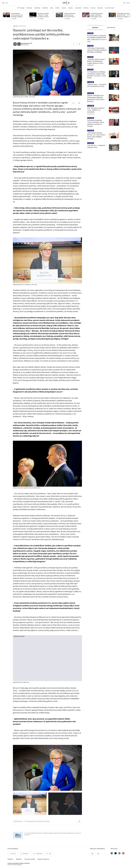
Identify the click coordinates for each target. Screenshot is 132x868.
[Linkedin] (119, 853)
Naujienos (10, 859)
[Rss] (49, 854)
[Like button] (48, 39)
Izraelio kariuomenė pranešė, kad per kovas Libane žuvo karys (70, 15)
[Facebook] (112, 853)
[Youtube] (123, 853)
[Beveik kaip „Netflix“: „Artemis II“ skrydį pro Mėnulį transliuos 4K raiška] (33, 15)
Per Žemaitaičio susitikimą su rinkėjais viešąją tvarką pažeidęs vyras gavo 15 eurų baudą (96, 75)
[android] (92, 854)
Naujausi (95, 28)
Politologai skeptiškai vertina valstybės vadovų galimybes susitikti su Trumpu (96, 123)
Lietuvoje (15, 26)
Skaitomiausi (111, 28)
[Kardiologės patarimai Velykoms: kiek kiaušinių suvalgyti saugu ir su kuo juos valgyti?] (112, 15)
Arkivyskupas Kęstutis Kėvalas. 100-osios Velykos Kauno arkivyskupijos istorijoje (96, 136)
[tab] (95, 28)
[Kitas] (129, 16)
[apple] (98, 854)
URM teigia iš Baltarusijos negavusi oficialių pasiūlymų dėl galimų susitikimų (97, 50)
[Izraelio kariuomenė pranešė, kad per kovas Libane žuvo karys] (59, 15)
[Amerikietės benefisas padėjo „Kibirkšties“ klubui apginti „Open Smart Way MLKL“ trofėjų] (86, 15)
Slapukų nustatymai (43, 859)
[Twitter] (116, 853)
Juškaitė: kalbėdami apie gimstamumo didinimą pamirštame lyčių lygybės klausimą (96, 98)
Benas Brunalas (24, 43)
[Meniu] (5, 3)
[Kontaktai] (24, 854)
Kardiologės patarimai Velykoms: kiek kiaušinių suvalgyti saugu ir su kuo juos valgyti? (123, 15)
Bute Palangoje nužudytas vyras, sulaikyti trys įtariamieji (96, 110)
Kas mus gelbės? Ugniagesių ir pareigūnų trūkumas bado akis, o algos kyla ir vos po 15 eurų (97, 38)
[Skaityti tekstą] (79, 103)
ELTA (30, 43)
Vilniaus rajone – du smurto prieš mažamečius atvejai (97, 85)
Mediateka (19, 859)
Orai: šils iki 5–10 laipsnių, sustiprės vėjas (96, 146)
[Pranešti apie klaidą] (73, 44)
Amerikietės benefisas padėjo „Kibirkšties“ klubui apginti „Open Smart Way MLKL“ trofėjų (97, 15)
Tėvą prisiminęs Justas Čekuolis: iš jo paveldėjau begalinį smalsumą (17, 15)
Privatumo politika (30, 859)
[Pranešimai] (38, 854)
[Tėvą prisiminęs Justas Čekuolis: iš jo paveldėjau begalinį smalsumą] (6, 15)
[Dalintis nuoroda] (79, 44)
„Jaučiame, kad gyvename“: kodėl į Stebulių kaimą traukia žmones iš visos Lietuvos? (96, 62)
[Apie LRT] (13, 854)
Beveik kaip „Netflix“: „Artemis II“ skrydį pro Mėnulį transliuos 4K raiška (44, 15)
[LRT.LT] (66, 3)
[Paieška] (127, 3)
